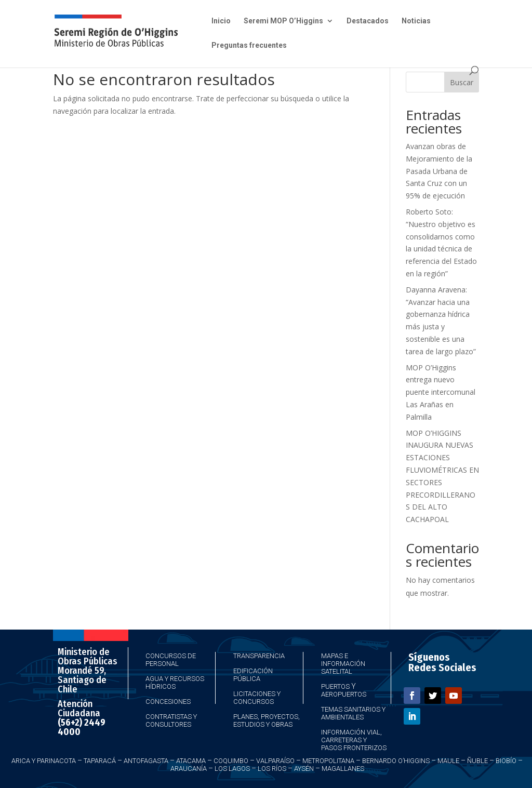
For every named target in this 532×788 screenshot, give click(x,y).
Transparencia (259, 656)
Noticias (416, 21)
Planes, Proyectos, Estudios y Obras (267, 720)
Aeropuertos (344, 694)
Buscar (462, 82)
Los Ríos (272, 769)
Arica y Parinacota (44, 761)
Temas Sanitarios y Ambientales (353, 713)
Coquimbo (231, 761)
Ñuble (477, 761)
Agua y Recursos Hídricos (175, 683)
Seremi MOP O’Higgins (283, 21)
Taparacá (100, 761)
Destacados (368, 21)
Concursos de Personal (171, 660)
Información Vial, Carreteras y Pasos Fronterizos (354, 740)
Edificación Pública (253, 675)
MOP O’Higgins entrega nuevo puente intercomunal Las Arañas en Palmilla (441, 392)
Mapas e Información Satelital (343, 664)
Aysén (304, 769)
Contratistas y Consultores (171, 720)
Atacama (191, 761)
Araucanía (189, 769)
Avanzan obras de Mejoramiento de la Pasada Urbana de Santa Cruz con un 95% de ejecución (439, 171)
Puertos (335, 686)
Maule (448, 761)
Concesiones (168, 702)
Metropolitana (328, 761)
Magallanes (343, 769)
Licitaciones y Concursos (257, 698)
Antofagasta (146, 761)
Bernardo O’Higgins (396, 761)
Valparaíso (275, 761)
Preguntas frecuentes (249, 45)
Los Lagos (232, 769)
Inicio (221, 21)
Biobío (506, 761)
